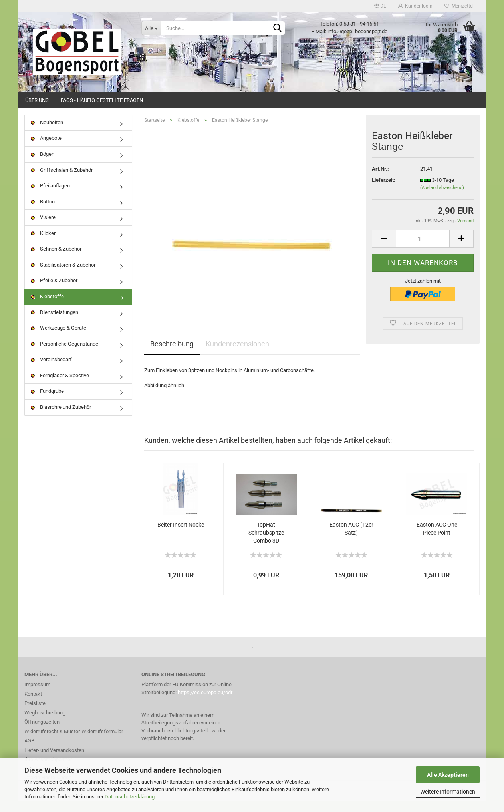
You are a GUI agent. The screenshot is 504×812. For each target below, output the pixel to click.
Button (43, 213)
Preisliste (35, 714)
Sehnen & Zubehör (56, 260)
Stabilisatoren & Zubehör (63, 276)
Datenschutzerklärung (130, 797)
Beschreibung (172, 355)
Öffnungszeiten (42, 733)
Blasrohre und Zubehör (61, 418)
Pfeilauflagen (50, 197)
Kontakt (33, 705)
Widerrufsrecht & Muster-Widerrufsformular (74, 743)
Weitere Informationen (448, 792)
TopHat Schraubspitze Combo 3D (266, 544)
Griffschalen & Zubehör (62, 181)
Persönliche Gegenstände (64, 355)
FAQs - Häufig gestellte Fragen (102, 100)
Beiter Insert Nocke (181, 536)
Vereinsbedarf (51, 371)
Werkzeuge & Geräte (59, 339)
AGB (29, 752)
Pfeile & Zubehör (54, 292)
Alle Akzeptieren (448, 775)
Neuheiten (47, 134)
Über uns (37, 100)
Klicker (43, 244)
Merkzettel (459, 6)
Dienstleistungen (55, 323)
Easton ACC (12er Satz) (351, 540)
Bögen (43, 165)
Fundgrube (47, 403)
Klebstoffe (47, 307)
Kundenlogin (415, 6)
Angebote (46, 150)
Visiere (43, 228)
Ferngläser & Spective (60, 387)
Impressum (37, 696)
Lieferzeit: (384, 191)
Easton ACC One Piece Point (437, 540)
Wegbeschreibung (45, 724)
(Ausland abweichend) (442, 199)
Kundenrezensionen (237, 355)
